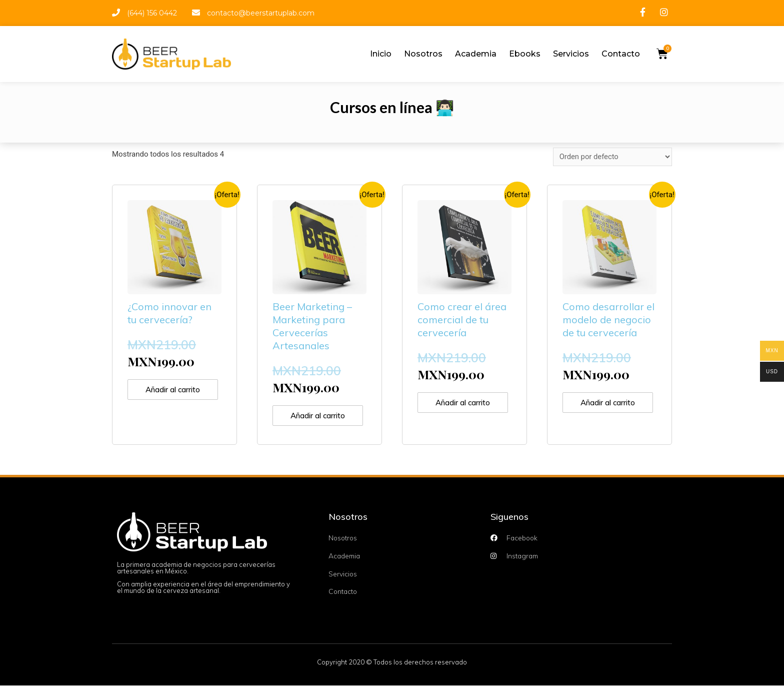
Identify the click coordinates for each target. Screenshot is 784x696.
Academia (476, 54)
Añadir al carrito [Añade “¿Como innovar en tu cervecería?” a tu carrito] (163, 395)
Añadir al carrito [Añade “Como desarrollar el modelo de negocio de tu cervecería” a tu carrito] (598, 408)
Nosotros (423, 54)
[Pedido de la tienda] (612, 157)
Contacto (621, 54)
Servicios (571, 54)
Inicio (381, 54)
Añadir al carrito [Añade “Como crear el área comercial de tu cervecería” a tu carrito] (453, 408)
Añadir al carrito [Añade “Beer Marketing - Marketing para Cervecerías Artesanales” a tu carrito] (308, 421)
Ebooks (525, 54)
